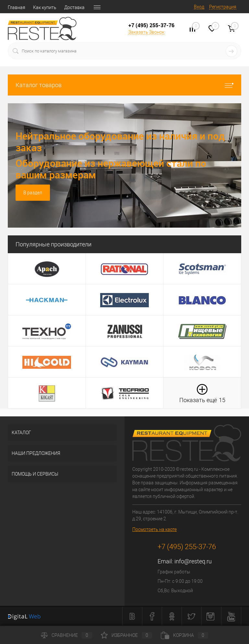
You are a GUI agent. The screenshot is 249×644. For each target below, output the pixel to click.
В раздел (33, 193)
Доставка (74, 7)
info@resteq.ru (193, 561)
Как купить (45, 7)
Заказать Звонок (146, 32)
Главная (17, 7)
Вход (199, 7)
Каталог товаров (124, 85)
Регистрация (223, 7)
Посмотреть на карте (154, 529)
